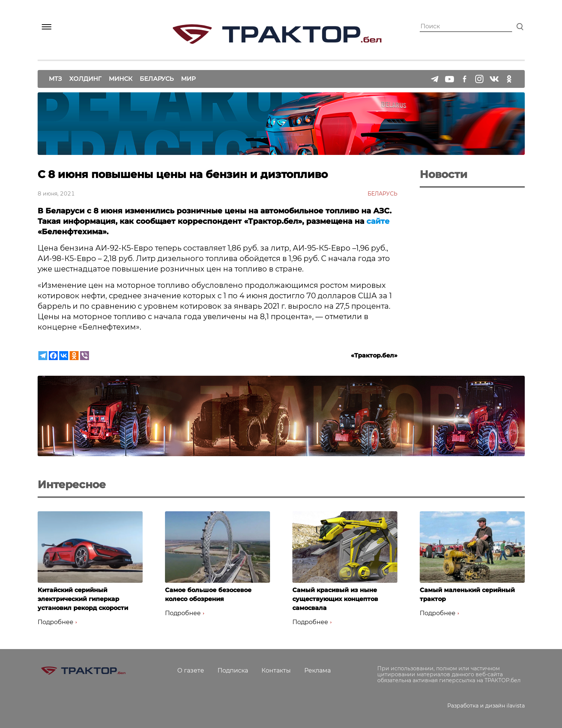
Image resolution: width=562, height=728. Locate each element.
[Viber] (85, 356)
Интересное (72, 484)
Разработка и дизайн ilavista (486, 706)
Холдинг (85, 79)
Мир (188, 79)
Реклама (317, 670)
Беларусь (157, 79)
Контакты (276, 670)
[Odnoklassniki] (74, 356)
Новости (444, 174)
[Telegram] (43, 356)
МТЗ (55, 79)
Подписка (233, 670)
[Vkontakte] (64, 356)
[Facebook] (53, 356)
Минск (120, 79)
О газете (191, 670)
